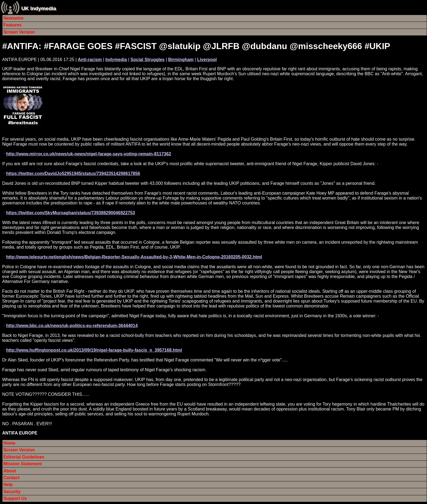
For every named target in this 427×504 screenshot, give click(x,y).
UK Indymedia (39, 8)
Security (12, 492)
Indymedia (116, 60)
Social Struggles (147, 60)
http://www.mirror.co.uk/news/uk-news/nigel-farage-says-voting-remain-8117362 (89, 154)
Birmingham (181, 60)
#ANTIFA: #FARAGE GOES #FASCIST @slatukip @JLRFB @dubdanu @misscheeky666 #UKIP (196, 46)
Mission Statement (22, 464)
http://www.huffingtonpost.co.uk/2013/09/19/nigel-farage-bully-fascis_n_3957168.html (94, 350)
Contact (11, 478)
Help (8, 485)
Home (9, 443)
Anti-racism (90, 60)
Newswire (13, 18)
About (10, 471)
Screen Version (19, 32)
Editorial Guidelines (24, 457)
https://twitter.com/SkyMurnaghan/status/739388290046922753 (70, 213)
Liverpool (207, 60)
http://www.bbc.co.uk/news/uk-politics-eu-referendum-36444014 (72, 326)
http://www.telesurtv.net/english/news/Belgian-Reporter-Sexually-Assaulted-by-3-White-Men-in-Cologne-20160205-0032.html (134, 257)
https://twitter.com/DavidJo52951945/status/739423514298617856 (73, 173)
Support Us (15, 498)
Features (12, 25)
